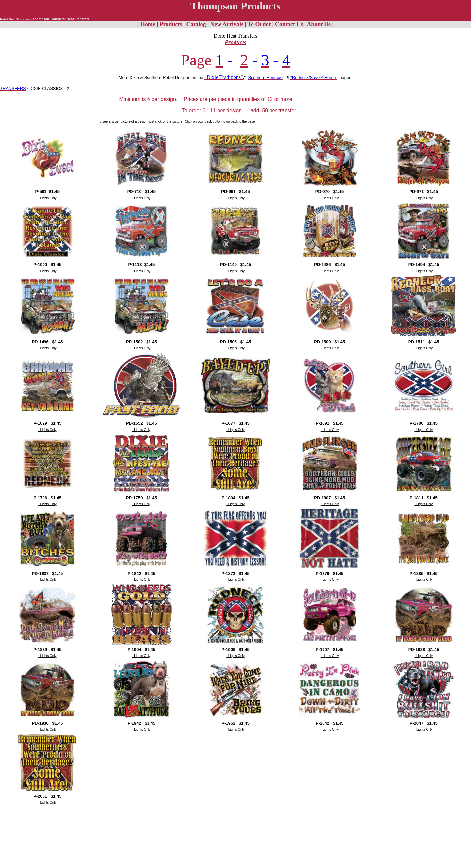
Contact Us (289, 24)
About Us (319, 24)
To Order (259, 24)
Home (148, 24)
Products (171, 24)
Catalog (196, 24)
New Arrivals (227, 24)
